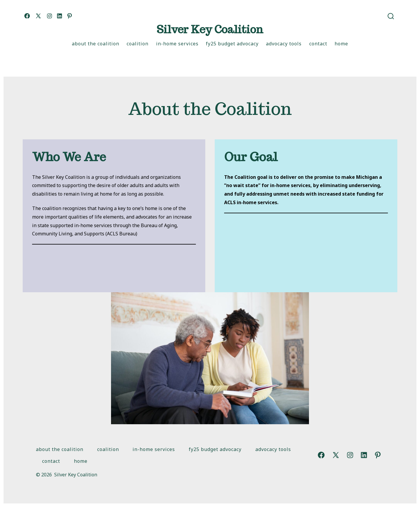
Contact (318, 44)
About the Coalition (96, 44)
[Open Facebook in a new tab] (27, 16)
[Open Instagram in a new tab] (49, 16)
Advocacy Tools (284, 44)
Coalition (138, 44)
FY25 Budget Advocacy (232, 44)
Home (341, 44)
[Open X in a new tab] (38, 16)
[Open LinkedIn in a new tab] (59, 16)
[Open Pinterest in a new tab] (70, 16)
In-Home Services (177, 44)
